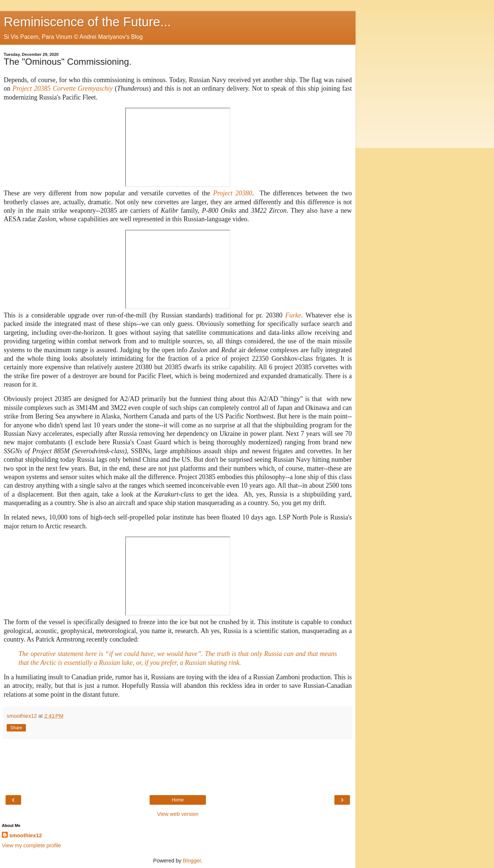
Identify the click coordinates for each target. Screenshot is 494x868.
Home (178, 800)
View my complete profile (31, 845)
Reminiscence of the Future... (87, 22)
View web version (178, 814)
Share (16, 728)
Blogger (192, 861)
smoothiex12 (26, 835)
